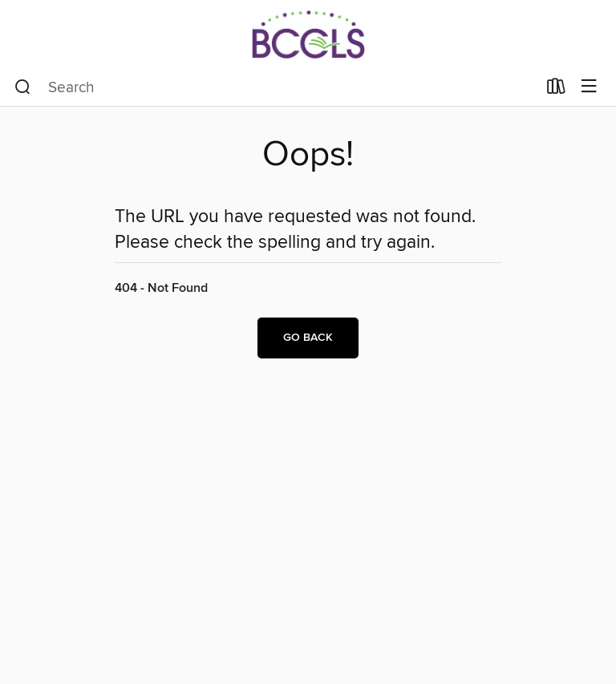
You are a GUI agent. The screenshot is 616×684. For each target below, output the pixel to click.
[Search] (23, 87)
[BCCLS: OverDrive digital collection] (308, 34)
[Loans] (556, 90)
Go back (308, 338)
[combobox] (276, 87)
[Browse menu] (589, 87)
